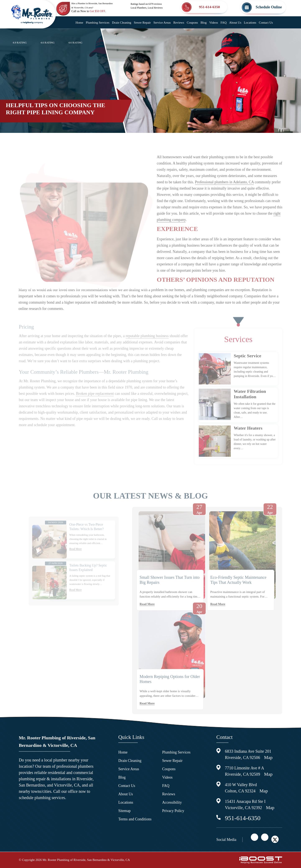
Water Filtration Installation (250, 403)
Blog (203, 23)
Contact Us (266, 23)
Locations (250, 23)
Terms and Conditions (135, 819)
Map (268, 757)
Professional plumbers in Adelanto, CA (224, 191)
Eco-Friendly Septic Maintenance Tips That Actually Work (238, 589)
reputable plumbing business (147, 355)
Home (79, 23)
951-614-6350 (243, 818)
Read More (75, 561)
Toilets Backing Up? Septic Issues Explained (85, 575)
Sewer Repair (142, 23)
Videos (214, 23)
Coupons (192, 23)
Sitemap (124, 811)
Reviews (179, 23)
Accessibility (172, 802)
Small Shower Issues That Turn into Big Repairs (170, 589)
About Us (235, 23)
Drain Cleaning (122, 23)
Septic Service (247, 365)
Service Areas (162, 23)
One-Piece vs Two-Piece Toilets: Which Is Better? (84, 543)
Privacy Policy (173, 811)
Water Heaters (248, 437)
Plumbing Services (98, 23)
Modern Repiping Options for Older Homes (170, 688)
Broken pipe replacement (95, 412)
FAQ (224, 23)
